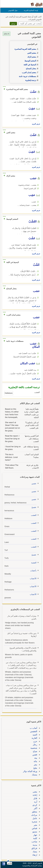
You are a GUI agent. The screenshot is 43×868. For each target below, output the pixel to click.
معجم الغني (31, 53)
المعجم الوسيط (30, 61)
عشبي (34, 484)
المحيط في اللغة (30, 65)
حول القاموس (13, 10)
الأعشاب (33, 578)
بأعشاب (33, 571)
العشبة (33, 563)
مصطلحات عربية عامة (27, 76)
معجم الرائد (31, 57)
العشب (33, 515)
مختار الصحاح (31, 69)
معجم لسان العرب (29, 72)
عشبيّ (34, 507)
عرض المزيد (36, 124)
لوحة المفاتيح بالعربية (31, 10)
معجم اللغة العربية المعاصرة (25, 49)
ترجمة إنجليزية (30, 80)
